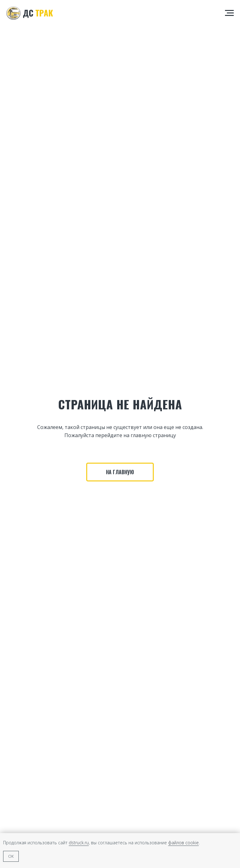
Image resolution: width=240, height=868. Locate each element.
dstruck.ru (79, 843)
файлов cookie (183, 843)
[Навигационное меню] (229, 13)
